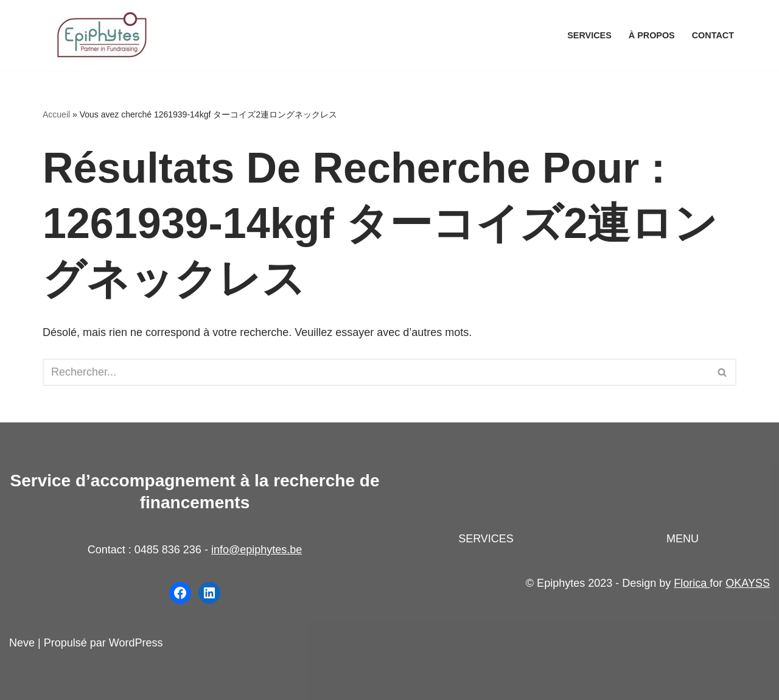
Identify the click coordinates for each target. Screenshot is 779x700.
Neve (22, 643)
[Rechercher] (376, 372)
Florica (692, 583)
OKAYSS (748, 583)
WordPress (136, 643)
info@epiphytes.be (257, 550)
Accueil (56, 114)
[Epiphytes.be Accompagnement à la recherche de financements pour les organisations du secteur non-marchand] (103, 35)
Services (589, 35)
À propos (652, 35)
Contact (713, 35)
